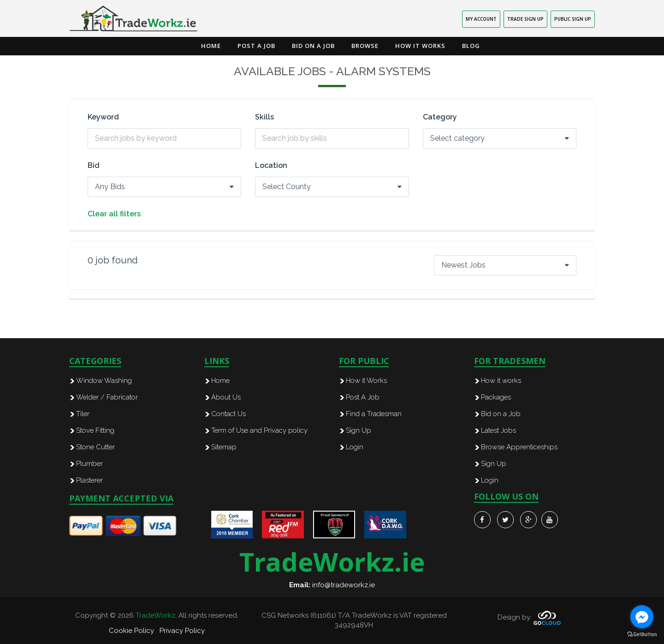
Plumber (89, 464)
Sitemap (224, 447)
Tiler (83, 414)
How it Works (420, 46)
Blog (471, 46)
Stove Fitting (95, 430)
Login (355, 447)
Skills (264, 117)
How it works (501, 381)
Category (440, 117)
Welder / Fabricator (107, 397)
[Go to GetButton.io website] (642, 635)
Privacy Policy (182, 631)
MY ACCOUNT (481, 19)
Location (271, 166)
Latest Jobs (498, 430)
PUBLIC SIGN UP (573, 19)
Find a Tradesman (374, 414)
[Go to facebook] (642, 617)
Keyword (103, 117)
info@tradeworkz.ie (344, 585)
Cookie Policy (131, 631)
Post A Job (363, 397)
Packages (496, 397)
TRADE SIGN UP (525, 19)
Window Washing (104, 381)
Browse (365, 46)
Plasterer (89, 480)
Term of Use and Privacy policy (259, 430)
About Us (226, 397)
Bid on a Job (313, 46)
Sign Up (359, 430)
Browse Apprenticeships (519, 447)
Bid (94, 166)
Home (211, 46)
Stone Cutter (95, 447)
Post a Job (256, 46)
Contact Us (228, 414)
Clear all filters (114, 214)
